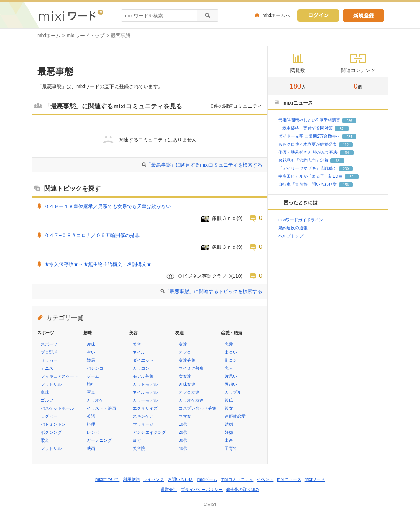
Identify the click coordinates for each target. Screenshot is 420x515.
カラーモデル (145, 400)
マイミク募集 (191, 368)
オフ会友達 (189, 392)
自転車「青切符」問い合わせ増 (308, 184)
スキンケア (143, 416)
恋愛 (229, 344)
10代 (183, 424)
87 (341, 129)
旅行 (91, 384)
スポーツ (49, 344)
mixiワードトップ (86, 36)
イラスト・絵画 (101, 408)
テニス (47, 368)
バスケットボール (57, 408)
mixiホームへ (276, 15)
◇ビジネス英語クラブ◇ (204, 276)
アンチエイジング (149, 432)
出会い (231, 352)
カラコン (141, 368)
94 (347, 153)
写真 (91, 392)
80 (352, 177)
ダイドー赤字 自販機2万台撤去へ (309, 136)
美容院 (139, 448)
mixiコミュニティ (237, 479)
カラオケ (95, 400)
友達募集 (187, 360)
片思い (231, 376)
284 (349, 137)
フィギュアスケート (60, 376)
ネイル (139, 352)
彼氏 (229, 400)
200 (346, 169)
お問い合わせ (180, 479)
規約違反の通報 (293, 228)
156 (346, 185)
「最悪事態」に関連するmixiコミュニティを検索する (204, 165)
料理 (91, 424)
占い (91, 352)
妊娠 (229, 432)
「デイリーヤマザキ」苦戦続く (308, 168)
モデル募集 (143, 376)
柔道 (45, 440)
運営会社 (169, 490)
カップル (233, 392)
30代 (183, 440)
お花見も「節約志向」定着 (303, 160)
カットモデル (145, 384)
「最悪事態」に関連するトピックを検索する (213, 291)
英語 (91, 416)
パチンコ (95, 368)
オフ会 (185, 352)
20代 (183, 432)
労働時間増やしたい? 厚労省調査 (309, 120)
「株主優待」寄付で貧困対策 (305, 128)
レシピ (93, 432)
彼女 (229, 408)
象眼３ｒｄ (224, 218)
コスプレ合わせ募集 (197, 408)
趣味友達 (187, 384)
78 (337, 161)
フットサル (51, 384)
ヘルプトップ (291, 236)
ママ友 (185, 416)
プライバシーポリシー (202, 490)
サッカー (49, 360)
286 (349, 121)
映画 (91, 448)
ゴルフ (47, 400)
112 (346, 145)
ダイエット (143, 360)
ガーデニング (99, 440)
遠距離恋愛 (235, 416)
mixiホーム (49, 36)
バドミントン (53, 424)
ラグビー (49, 416)
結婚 (229, 424)
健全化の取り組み (243, 490)
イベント (265, 479)
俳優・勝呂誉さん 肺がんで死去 (308, 152)
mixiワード (315, 479)
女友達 (185, 376)
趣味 (91, 344)
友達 (183, 344)
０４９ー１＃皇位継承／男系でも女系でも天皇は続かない (108, 206)
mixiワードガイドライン (301, 220)
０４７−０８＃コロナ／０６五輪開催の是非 (92, 235)
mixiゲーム (207, 479)
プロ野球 (49, 352)
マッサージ (143, 424)
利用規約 (131, 479)
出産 (229, 440)
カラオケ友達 (191, 400)
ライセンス (154, 479)
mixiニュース (289, 479)
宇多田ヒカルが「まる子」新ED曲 (310, 176)
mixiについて (107, 479)
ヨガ (137, 440)
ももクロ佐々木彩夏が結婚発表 (308, 144)
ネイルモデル (145, 392)
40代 (183, 448)
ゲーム (93, 376)
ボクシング (51, 432)
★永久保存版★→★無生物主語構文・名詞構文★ (98, 264)
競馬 (91, 360)
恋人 (229, 368)
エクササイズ (145, 408)
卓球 (45, 392)
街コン (231, 360)
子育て (231, 448)
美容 (137, 344)
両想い (231, 384)
